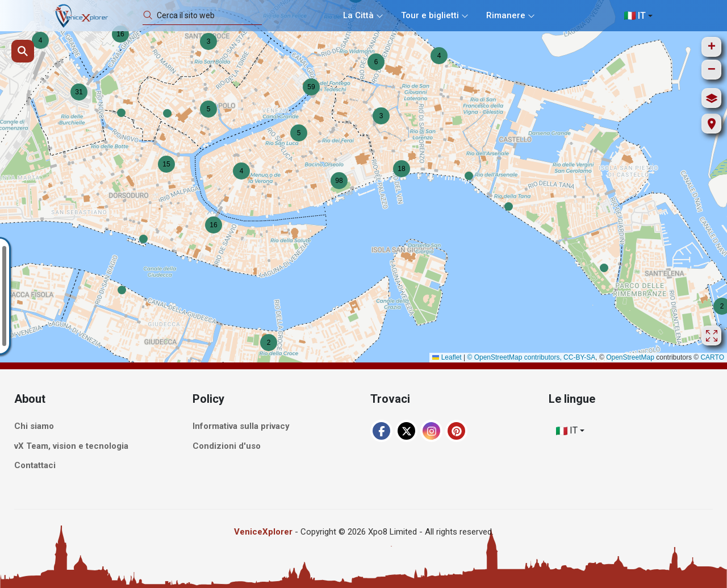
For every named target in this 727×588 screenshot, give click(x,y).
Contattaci (35, 466)
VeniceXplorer (263, 532)
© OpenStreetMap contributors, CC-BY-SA (531, 357)
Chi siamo (34, 427)
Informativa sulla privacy (241, 427)
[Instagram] (431, 431)
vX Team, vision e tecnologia (71, 446)
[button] (121, 113)
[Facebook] (381, 431)
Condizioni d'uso (227, 446)
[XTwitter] (406, 431)
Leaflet (447, 357)
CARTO (712, 357)
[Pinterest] (456, 431)
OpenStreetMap (630, 357)
